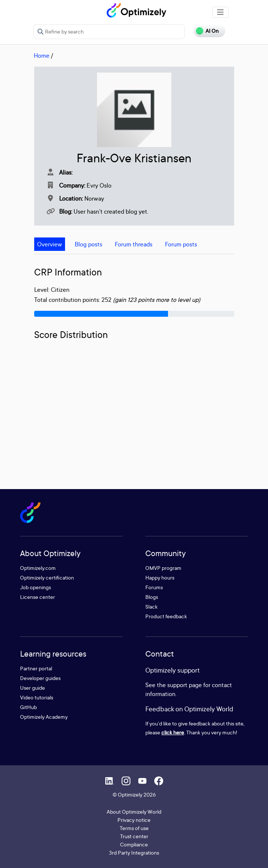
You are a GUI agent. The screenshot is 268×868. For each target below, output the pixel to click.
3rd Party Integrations (134, 853)
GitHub (28, 707)
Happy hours (160, 577)
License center (38, 597)
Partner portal (36, 668)
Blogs (152, 597)
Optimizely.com (38, 568)
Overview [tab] (50, 244)
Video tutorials (37, 697)
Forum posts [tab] (181, 244)
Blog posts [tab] (88, 244)
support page (185, 685)
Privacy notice (134, 820)
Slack (151, 607)
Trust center (134, 836)
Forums (154, 587)
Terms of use (134, 828)
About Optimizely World (134, 812)
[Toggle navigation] (220, 12)
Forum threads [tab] (134, 244)
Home (42, 55)
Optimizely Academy (44, 717)
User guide (33, 688)
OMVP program (163, 568)
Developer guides (40, 678)
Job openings (35, 587)
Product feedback (166, 616)
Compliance (134, 844)
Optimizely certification (47, 577)
